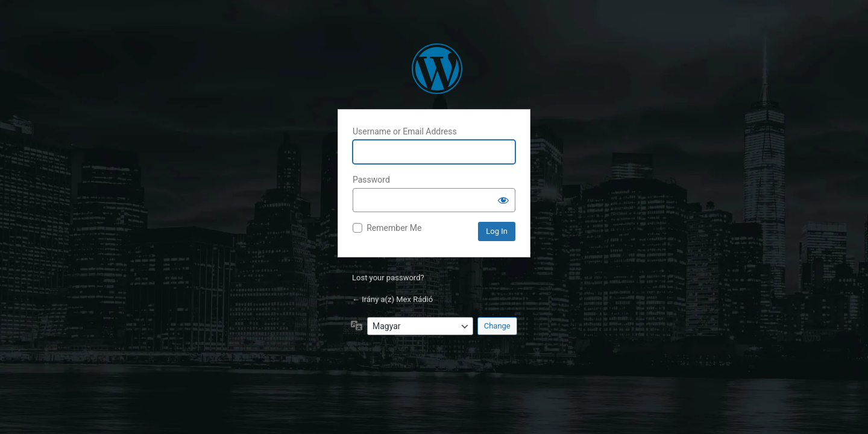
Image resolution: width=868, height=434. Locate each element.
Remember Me (394, 228)
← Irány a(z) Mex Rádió (392, 299)
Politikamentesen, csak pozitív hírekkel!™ (437, 69)
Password (371, 180)
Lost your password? (388, 278)
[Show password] (503, 200)
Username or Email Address (405, 131)
